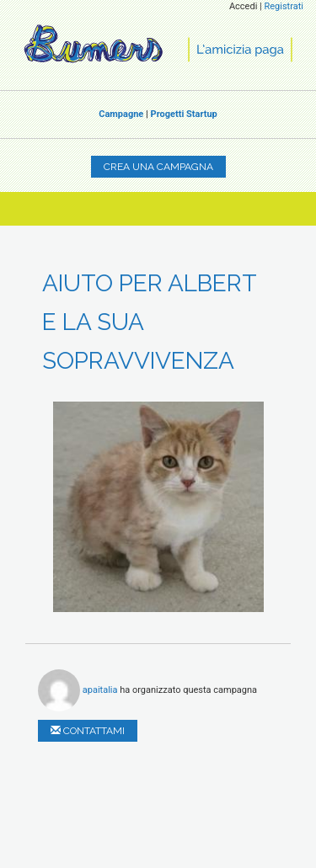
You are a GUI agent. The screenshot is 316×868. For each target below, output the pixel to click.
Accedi (243, 6)
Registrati (284, 6)
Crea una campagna (158, 167)
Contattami (88, 731)
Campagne (121, 114)
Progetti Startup (184, 114)
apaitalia (100, 689)
